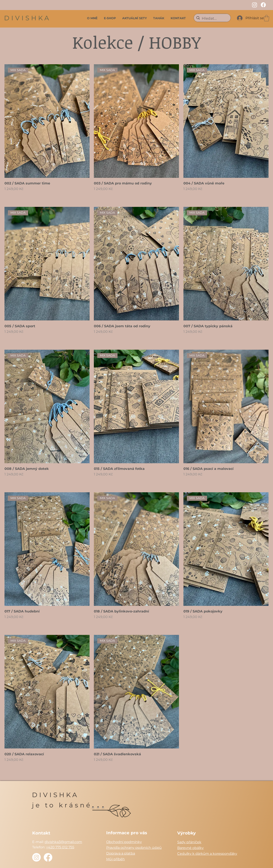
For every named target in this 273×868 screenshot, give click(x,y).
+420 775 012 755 (60, 847)
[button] (266, 18)
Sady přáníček (189, 842)
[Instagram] (255, 5)
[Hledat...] (212, 18)
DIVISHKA (28, 18)
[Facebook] (263, 5)
